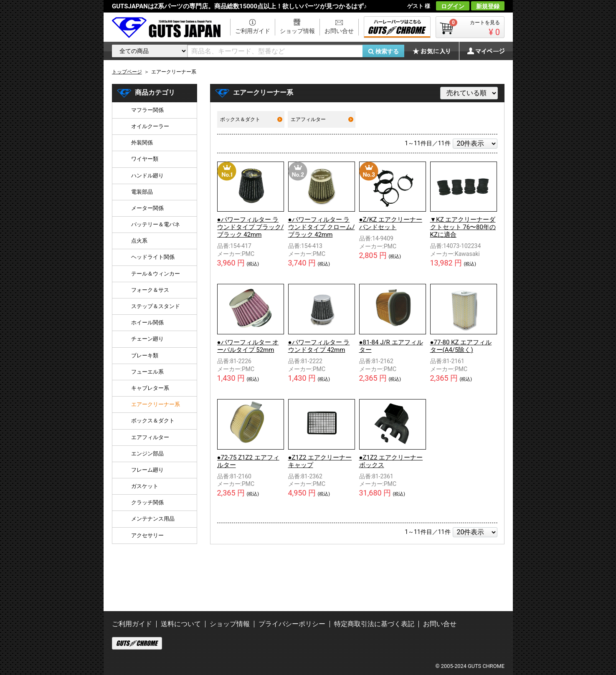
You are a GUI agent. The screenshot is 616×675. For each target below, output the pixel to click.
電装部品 (142, 192)
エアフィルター (322, 119)
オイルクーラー (150, 126)
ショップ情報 (297, 31)
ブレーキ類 (145, 355)
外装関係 (142, 143)
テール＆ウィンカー (156, 274)
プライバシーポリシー (292, 624)
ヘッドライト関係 (153, 257)
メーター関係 (147, 208)
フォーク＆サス (150, 290)
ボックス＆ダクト (251, 119)
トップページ (127, 72)
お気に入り (436, 51)
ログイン (453, 6)
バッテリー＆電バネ (156, 224)
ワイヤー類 (145, 159)
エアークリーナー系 (156, 404)
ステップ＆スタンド (156, 306)
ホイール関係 (147, 322)
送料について (181, 624)
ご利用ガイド (253, 31)
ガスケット (145, 486)
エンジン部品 (147, 454)
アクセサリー (147, 535)
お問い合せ (339, 31)
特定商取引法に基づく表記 (374, 624)
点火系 (139, 241)
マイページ (482, 51)
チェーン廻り (147, 339)
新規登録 (488, 6)
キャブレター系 (150, 388)
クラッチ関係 (147, 502)
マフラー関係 (147, 110)
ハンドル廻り (147, 176)
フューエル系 (147, 372)
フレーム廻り (147, 470)
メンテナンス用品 (153, 519)
